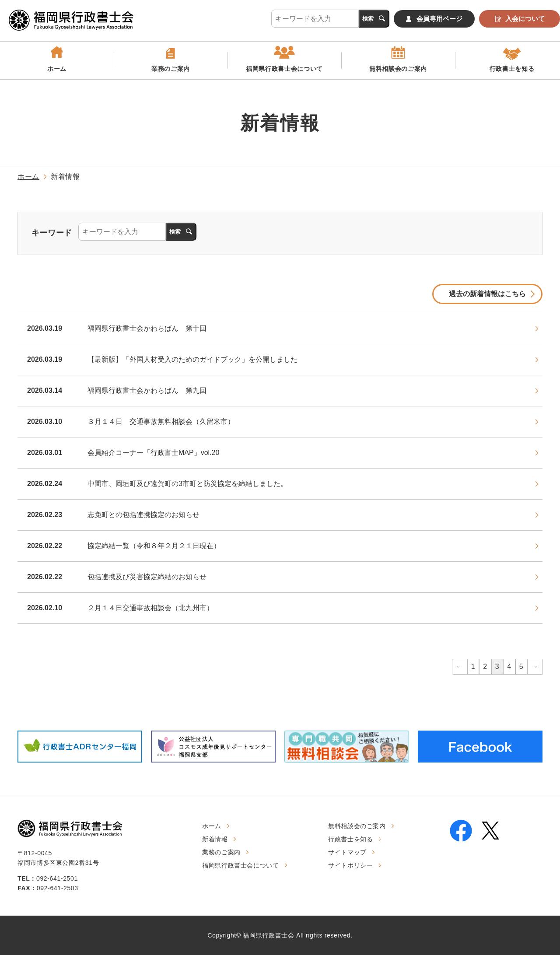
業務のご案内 (171, 69)
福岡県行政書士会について (284, 69)
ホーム (57, 69)
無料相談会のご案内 (398, 69)
